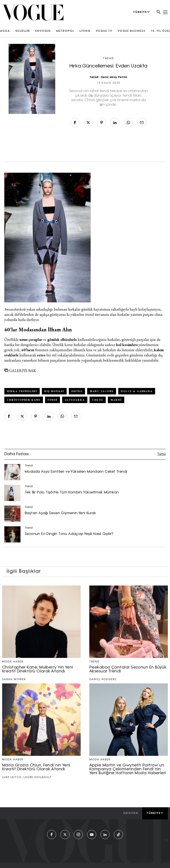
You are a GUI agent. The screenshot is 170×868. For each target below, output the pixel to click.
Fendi (53, 400)
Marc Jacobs (102, 391)
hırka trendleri (22, 391)
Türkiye (155, 813)
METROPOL (65, 31)
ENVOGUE (43, 31)
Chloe (98, 400)
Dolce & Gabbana (137, 391)
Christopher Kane (24, 400)
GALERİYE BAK (20, 371)
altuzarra (75, 400)
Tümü (161, 454)
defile (77, 391)
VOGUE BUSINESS (131, 31)
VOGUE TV (104, 31)
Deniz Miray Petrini (114, 77)
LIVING (85, 31)
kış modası (54, 391)
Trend (108, 59)
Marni (116, 400)
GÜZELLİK (23, 31)
